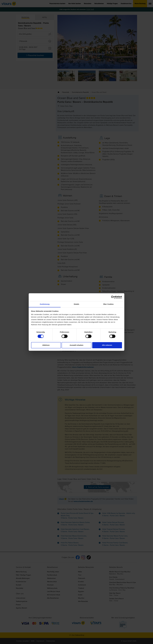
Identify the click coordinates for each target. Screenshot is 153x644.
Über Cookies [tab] (108, 304)
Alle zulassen (107, 345)
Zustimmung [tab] (45, 304)
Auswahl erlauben (76, 345)
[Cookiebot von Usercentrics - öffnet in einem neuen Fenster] (113, 297)
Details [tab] (76, 304)
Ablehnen (46, 345)
